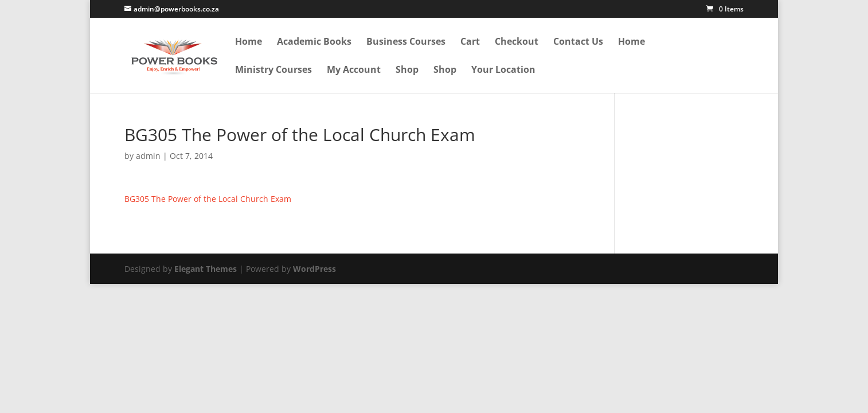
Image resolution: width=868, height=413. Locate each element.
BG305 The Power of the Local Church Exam (208, 199)
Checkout (517, 42)
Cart (470, 42)
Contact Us (578, 42)
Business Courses (406, 42)
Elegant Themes (206, 269)
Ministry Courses (273, 70)
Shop (407, 70)
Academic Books (314, 42)
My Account (354, 70)
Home (249, 42)
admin (148, 156)
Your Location (503, 70)
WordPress (314, 269)
